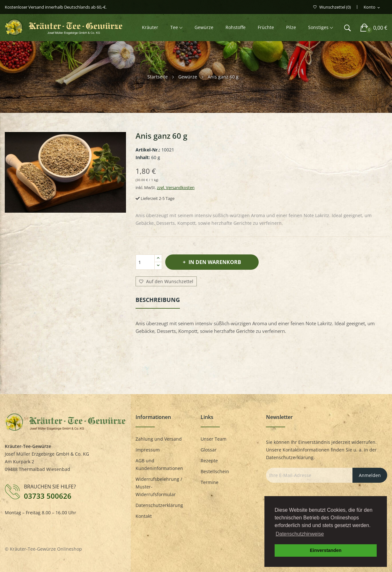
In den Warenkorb (214, 262)
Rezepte (209, 461)
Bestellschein (215, 471)
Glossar (209, 450)
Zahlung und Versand (159, 439)
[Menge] (145, 262)
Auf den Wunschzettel (166, 282)
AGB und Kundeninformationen (159, 464)
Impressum (148, 450)
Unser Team (214, 439)
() (332, 7)
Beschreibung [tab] (158, 300)
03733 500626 (48, 496)
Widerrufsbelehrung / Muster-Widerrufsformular (159, 487)
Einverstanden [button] (325, 550)
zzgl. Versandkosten (176, 187)
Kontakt (144, 516)
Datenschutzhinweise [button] (300, 534)
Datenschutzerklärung (159, 505)
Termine (210, 482)
